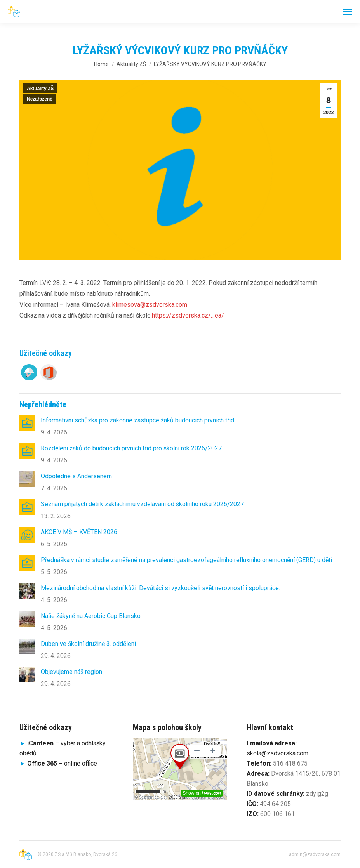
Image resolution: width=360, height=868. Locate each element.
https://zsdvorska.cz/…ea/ (188, 315)
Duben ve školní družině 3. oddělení (88, 644)
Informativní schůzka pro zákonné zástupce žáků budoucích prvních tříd (137, 420)
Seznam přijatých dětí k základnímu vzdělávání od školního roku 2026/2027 (142, 504)
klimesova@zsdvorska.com (150, 305)
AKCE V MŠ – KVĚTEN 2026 (79, 532)
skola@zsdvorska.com (277, 753)
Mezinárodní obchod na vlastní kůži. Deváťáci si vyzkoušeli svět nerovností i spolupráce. (160, 588)
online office (62, 763)
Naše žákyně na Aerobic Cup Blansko (91, 616)
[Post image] (27, 423)
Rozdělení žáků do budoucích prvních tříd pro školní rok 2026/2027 (131, 448)
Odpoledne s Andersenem (76, 476)
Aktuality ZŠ (40, 89)
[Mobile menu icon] (348, 12)
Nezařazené (40, 99)
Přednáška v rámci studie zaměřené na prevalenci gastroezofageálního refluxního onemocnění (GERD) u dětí (186, 560)
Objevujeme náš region (71, 672)
